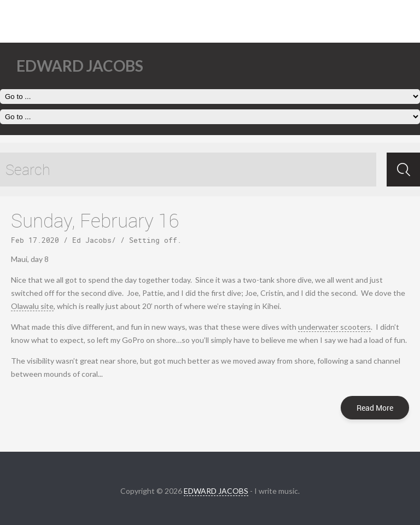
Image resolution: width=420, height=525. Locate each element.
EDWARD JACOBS (216, 491)
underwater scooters (334, 327)
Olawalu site (32, 306)
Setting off (153, 240)
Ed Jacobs (92, 240)
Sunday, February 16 (95, 220)
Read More (375, 408)
